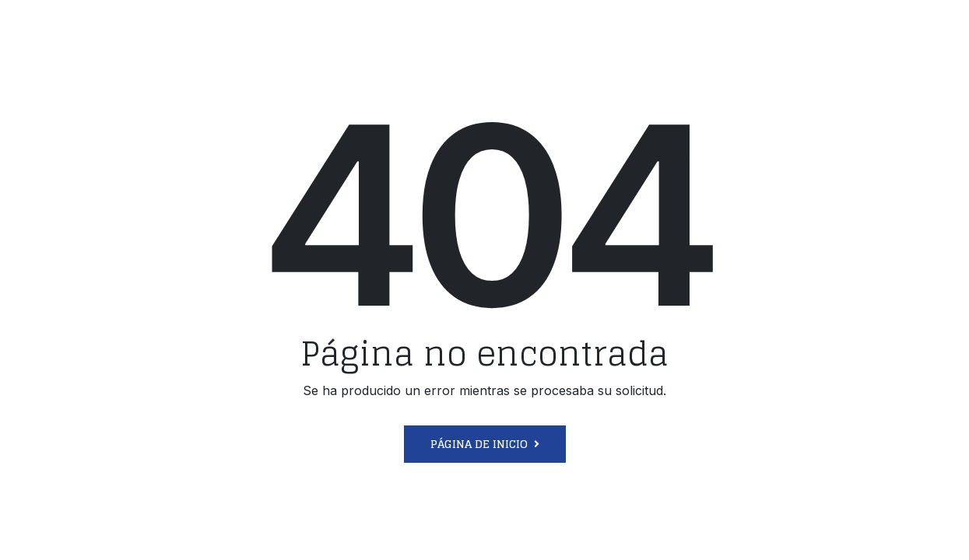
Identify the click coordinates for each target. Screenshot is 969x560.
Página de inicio (479, 444)
